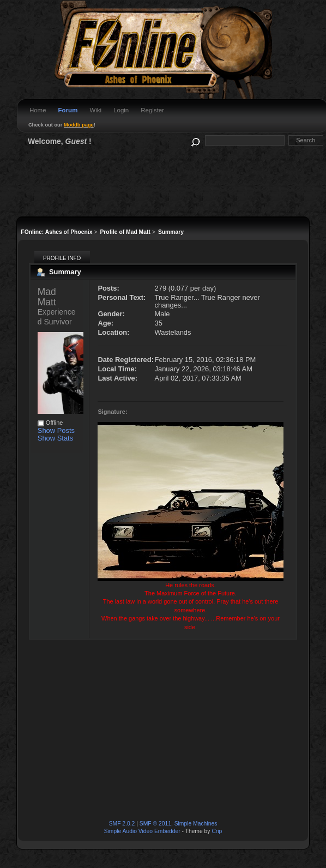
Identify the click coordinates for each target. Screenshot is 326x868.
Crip (217, 831)
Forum (68, 110)
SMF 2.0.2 (122, 824)
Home (38, 110)
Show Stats (55, 438)
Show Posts (56, 430)
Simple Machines (196, 824)
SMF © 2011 (155, 824)
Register (152, 110)
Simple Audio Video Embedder (142, 831)
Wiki (95, 110)
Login (121, 110)
